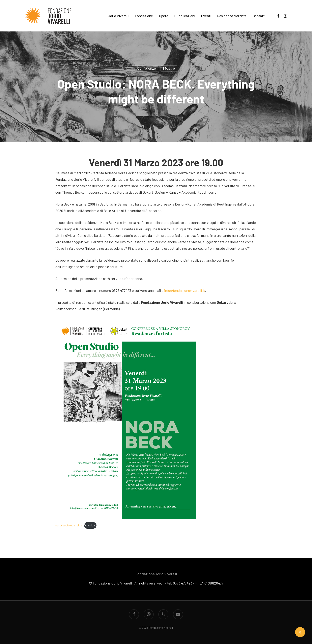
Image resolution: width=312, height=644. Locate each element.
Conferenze (146, 68)
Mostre (169, 68)
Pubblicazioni (185, 16)
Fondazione (144, 16)
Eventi (206, 16)
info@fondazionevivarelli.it (185, 290)
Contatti (259, 16)
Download (90, 525)
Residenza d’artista (232, 16)
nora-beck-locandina (69, 525)
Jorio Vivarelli (119, 16)
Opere (164, 16)
